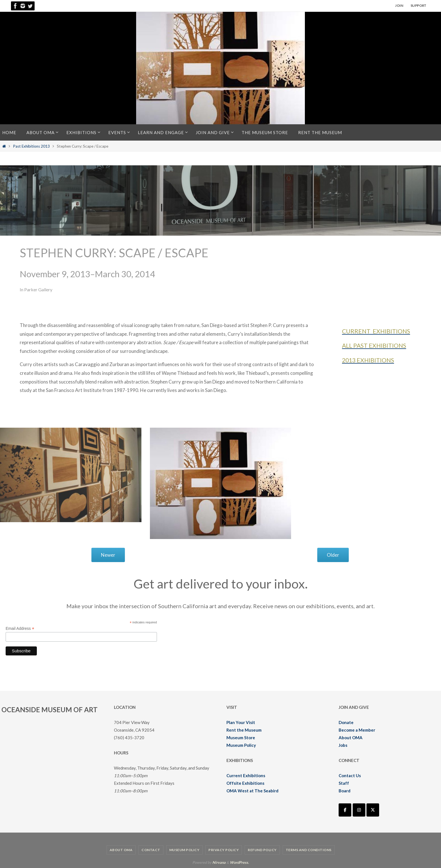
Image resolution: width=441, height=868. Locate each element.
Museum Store (241, 738)
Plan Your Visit (241, 722)
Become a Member (357, 730)
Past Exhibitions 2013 (31, 146)
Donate (346, 722)
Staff (344, 783)
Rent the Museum (244, 730)
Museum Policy (241, 745)
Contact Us (350, 775)
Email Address (20, 629)
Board (345, 791)
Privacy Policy (224, 850)
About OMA (351, 738)
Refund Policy (262, 850)
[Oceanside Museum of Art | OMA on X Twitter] (373, 810)
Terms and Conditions (309, 850)
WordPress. (239, 862)
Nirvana (219, 862)
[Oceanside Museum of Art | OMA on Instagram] (359, 810)
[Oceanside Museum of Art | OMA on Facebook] (345, 810)
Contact (151, 850)
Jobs (343, 745)
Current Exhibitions (246, 775)
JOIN (399, 5)
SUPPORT (418, 5)
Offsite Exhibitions (245, 783)
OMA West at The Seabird (252, 791)
